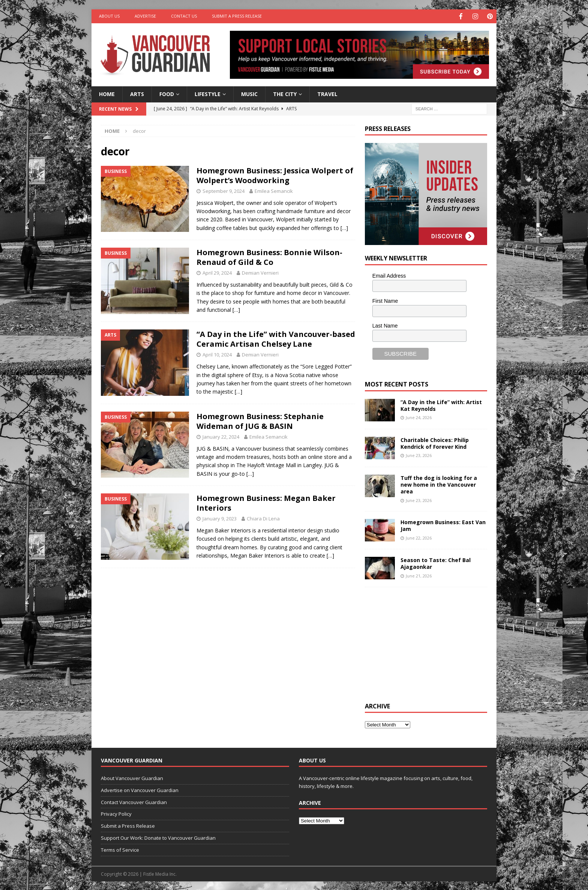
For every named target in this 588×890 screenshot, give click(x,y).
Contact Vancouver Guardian (134, 801)
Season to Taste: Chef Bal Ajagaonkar (436, 563)
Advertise (145, 16)
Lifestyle (208, 93)
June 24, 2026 (419, 417)
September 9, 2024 (223, 190)
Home (107, 93)
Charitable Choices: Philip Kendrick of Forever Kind (435, 443)
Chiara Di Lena (263, 518)
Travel (327, 93)
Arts (137, 93)
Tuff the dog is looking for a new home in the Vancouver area (439, 484)
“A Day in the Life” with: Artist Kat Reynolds (441, 405)
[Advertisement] (421, 643)
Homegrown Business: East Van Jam (443, 525)
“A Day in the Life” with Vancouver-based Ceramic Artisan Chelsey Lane (276, 338)
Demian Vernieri (260, 272)
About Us (109, 16)
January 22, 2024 (221, 436)
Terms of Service (120, 849)
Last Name (385, 325)
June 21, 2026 (419, 575)
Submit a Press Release (237, 16)
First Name (385, 300)
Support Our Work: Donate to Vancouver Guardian (158, 837)
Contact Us (184, 16)
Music (249, 93)
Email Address (389, 275)
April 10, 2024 (217, 354)
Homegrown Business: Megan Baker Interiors (266, 502)
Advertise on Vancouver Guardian (140, 789)
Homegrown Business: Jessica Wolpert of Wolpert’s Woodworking (275, 175)
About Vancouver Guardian (132, 777)
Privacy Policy (116, 813)
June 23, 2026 (419, 455)
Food (167, 93)
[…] (344, 227)
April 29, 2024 (217, 272)
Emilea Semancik (274, 190)
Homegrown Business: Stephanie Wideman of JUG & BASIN (260, 420)
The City (285, 93)
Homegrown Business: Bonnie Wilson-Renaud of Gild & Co (269, 256)
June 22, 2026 (419, 537)
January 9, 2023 (220, 518)
